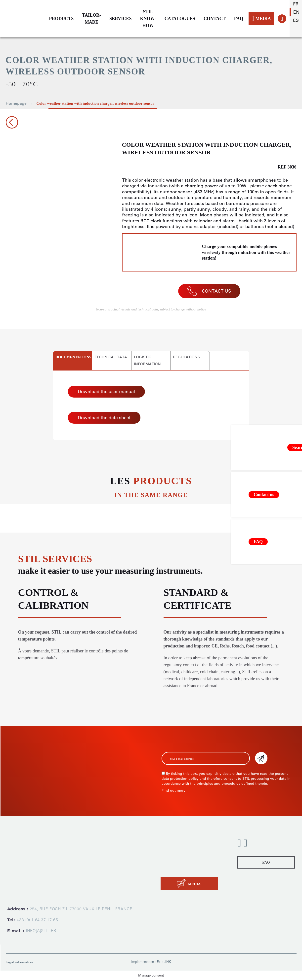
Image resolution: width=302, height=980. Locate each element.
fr (296, 4)
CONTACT (215, 19)
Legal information (19, 962)
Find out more (173, 791)
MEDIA (261, 19)
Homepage (16, 103)
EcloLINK (164, 962)
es (296, 20)
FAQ (239, 19)
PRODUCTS (61, 19)
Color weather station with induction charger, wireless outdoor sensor (95, 103)
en (296, 12)
